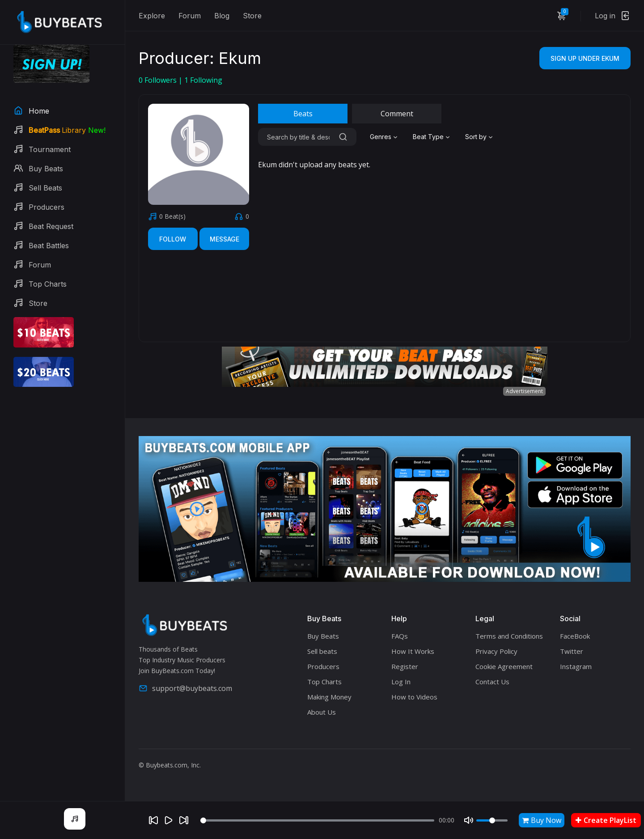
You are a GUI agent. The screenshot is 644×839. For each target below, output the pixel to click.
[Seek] (317, 820)
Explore (152, 16)
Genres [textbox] (381, 137)
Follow (173, 239)
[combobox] (385, 137)
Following (203, 80)
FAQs (400, 636)
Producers (323, 666)
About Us (322, 712)
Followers (159, 80)
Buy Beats (323, 636)
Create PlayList (606, 820)
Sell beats (322, 651)
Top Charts (324, 682)
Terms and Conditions (509, 636)
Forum (190, 16)
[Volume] (492, 820)
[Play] (169, 820)
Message (225, 239)
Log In (401, 682)
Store (252, 16)
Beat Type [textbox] (428, 137)
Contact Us (492, 682)
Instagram (576, 666)
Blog (222, 16)
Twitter (572, 651)
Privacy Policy (496, 651)
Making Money (329, 697)
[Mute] (469, 820)
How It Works (413, 651)
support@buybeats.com (185, 688)
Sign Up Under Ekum (585, 58)
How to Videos (414, 697)
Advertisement (524, 391)
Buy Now (542, 820)
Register (405, 666)
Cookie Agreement (504, 666)
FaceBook (575, 636)
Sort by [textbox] (476, 137)
